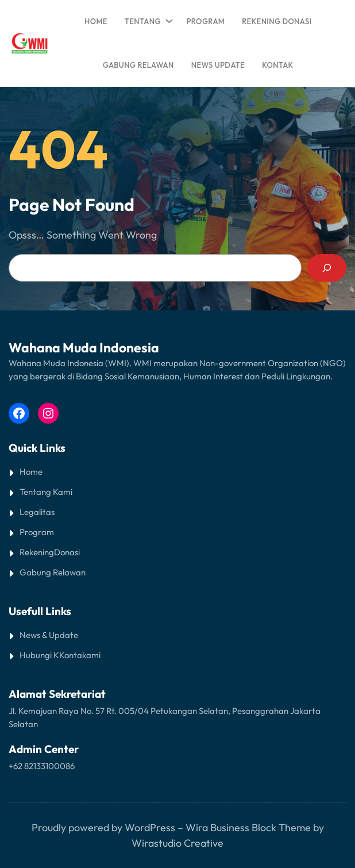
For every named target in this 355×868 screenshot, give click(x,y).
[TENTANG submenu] (167, 18)
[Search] (327, 268)
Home (96, 21)
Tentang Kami (46, 492)
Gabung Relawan (53, 572)
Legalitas (37, 512)
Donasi (67, 552)
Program (37, 532)
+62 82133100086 (42, 766)
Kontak (73, 655)
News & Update (49, 635)
